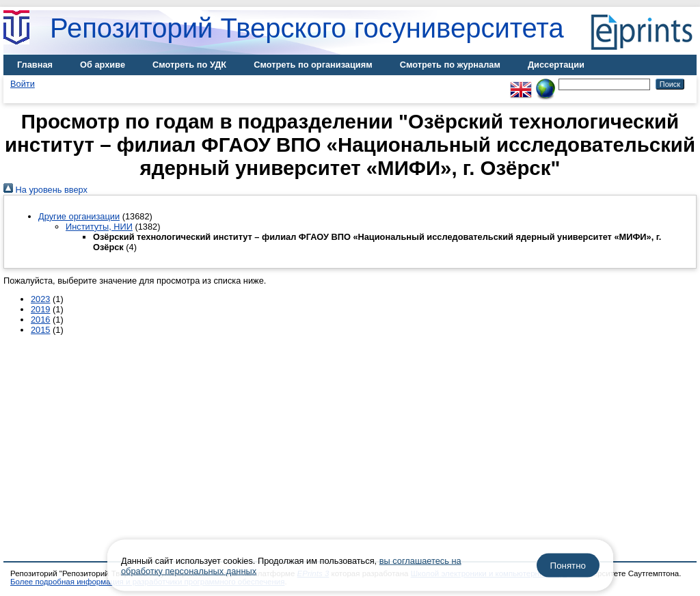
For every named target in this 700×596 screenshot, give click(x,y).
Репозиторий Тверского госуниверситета (307, 28)
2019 (40, 309)
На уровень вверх (45, 190)
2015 (40, 330)
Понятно (568, 566)
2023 (40, 299)
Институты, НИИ (99, 227)
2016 (40, 320)
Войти (23, 84)
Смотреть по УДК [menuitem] (189, 65)
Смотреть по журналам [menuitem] (450, 65)
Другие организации (79, 216)
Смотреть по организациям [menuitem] (313, 65)
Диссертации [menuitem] (556, 65)
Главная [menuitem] (35, 65)
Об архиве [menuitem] (103, 65)
